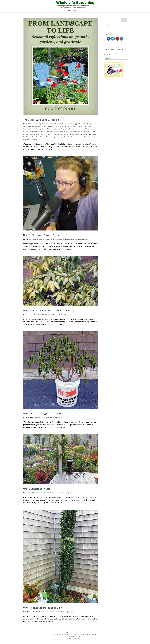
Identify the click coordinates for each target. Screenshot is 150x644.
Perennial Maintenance (37, 132)
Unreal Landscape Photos (37, 489)
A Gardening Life (38, 124)
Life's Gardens (89, 129)
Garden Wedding (36, 129)
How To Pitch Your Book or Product (42, 235)
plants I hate (70, 132)
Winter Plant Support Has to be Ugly (42, 608)
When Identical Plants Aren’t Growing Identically (49, 310)
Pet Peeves (49, 132)
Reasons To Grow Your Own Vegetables (47, 134)
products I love (28, 134)
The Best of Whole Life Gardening (41, 120)
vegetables (63, 137)
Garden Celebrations (60, 126)
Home (68, 11)
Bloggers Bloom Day (80, 124)
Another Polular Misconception (55, 124)
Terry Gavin (77, 638)
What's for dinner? (74, 137)
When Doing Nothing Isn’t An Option (43, 413)
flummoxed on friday (45, 126)
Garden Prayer (72, 126)
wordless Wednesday (88, 137)
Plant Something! (59, 132)
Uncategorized (54, 137)
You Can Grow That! (30, 139)
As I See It (69, 124)
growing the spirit (69, 129)
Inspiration (79, 129)
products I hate (89, 132)
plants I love (79, 132)
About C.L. (76, 11)
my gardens (69, 493)
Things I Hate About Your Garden (37, 137)
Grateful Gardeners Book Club (52, 129)
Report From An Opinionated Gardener (74, 134)
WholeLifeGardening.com (88, 635)
